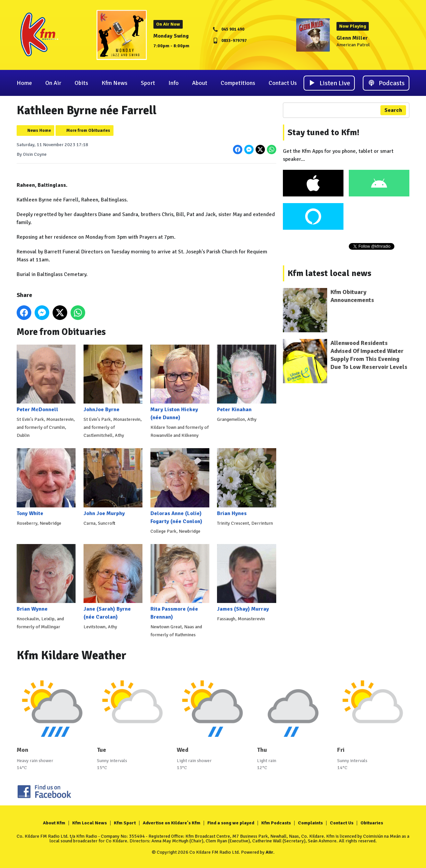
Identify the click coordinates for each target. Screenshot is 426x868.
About (200, 83)
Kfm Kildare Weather (72, 655)
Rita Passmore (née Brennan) (180, 582)
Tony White (46, 482)
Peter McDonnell (46, 379)
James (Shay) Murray (246, 578)
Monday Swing (171, 36)
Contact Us (283, 83)
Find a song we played (231, 823)
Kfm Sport (125, 823)
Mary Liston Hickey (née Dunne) (180, 383)
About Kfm (54, 823)
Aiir (269, 852)
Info (174, 83)
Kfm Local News (90, 823)
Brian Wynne (46, 578)
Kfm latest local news (329, 273)
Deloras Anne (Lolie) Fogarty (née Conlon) (180, 486)
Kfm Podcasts (276, 823)
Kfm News (114, 83)
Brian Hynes (246, 482)
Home (24, 83)
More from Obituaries (88, 131)
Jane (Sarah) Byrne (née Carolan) (113, 582)
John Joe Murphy (113, 482)
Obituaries (372, 823)
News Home (39, 131)
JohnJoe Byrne (113, 379)
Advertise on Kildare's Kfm (172, 823)
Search (393, 110)
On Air (53, 83)
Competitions (238, 83)
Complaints (310, 823)
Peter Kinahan (246, 379)
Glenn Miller (352, 38)
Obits (81, 83)
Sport (148, 83)
